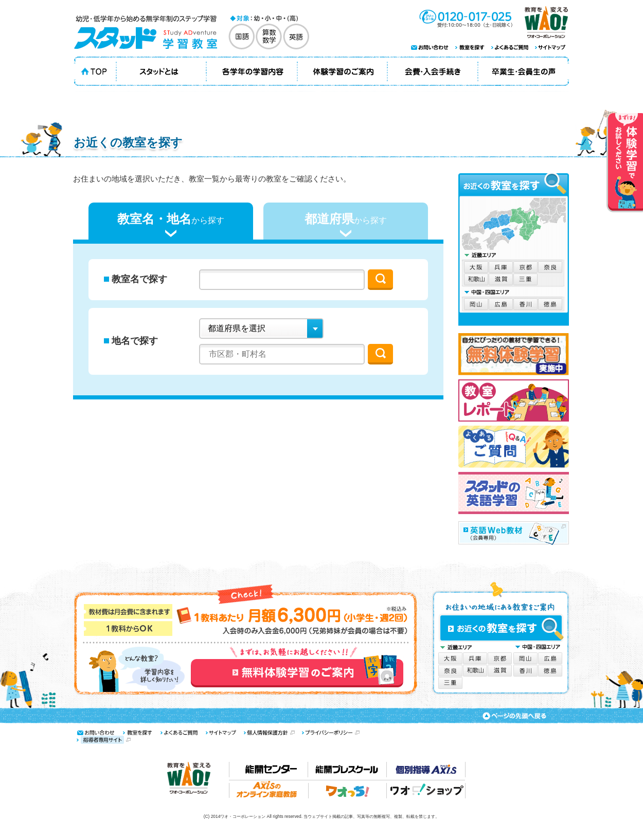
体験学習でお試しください (625, 163)
